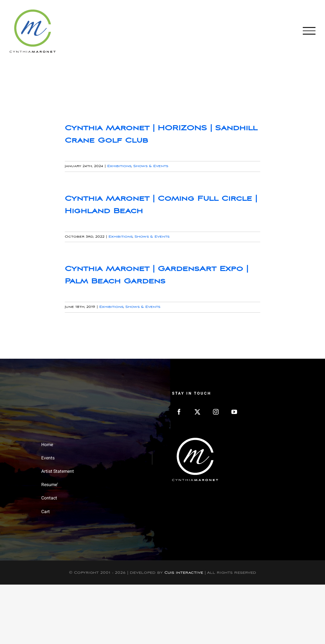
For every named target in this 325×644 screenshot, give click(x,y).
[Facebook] (179, 412)
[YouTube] (234, 412)
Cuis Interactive (184, 573)
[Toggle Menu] (309, 31)
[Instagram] (216, 412)
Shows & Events (151, 166)
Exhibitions (119, 166)
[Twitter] (197, 412)
